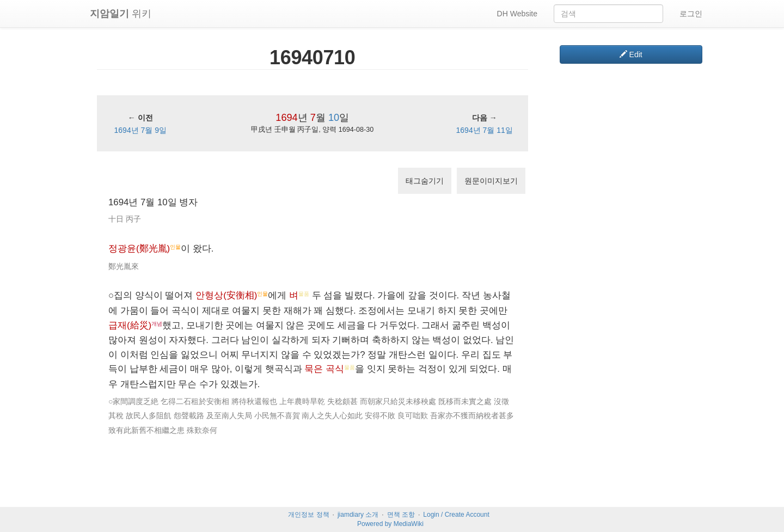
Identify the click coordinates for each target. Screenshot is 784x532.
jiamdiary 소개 (358, 515)
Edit (631, 54)
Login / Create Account (456, 515)
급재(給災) (130, 325)
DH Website (517, 14)
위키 (121, 14)
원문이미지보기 (491, 181)
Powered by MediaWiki (390, 524)
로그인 (691, 14)
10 (334, 118)
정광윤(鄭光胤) (139, 249)
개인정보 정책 (308, 515)
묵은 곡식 (324, 369)
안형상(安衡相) (226, 295)
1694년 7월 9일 (141, 130)
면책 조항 (401, 515)
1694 (286, 118)
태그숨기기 (425, 181)
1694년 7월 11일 (485, 130)
